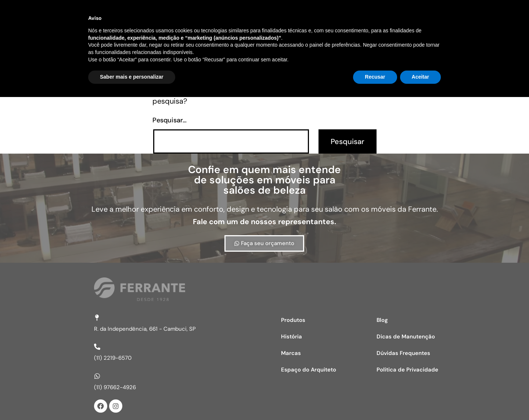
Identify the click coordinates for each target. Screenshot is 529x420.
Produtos (293, 320)
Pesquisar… (170, 120)
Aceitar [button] (420, 400)
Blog (382, 320)
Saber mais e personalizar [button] (132, 400)
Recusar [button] (375, 400)
